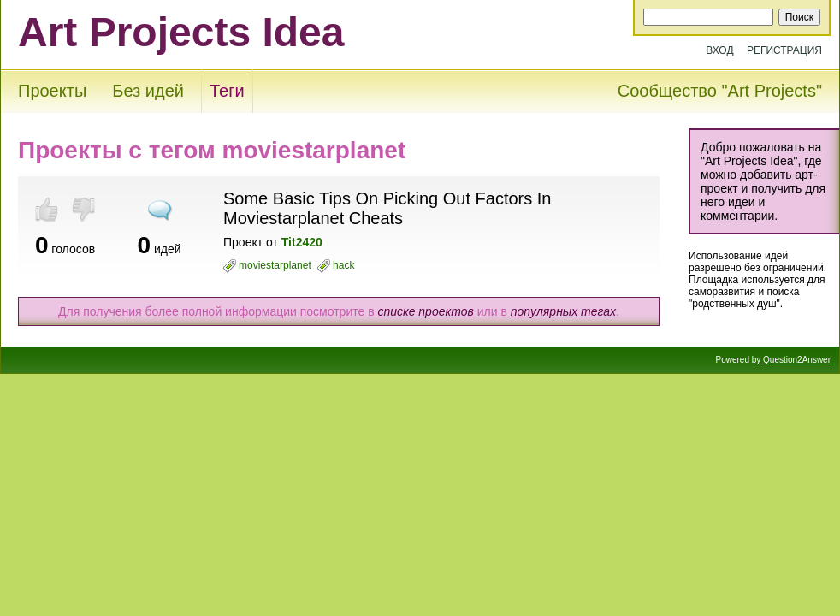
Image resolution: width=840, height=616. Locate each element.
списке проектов (425, 311)
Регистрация (784, 50)
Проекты (52, 91)
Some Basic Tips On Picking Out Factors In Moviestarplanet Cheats (387, 208)
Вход (719, 50)
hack (343, 265)
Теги (227, 91)
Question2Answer (797, 360)
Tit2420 (302, 242)
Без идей (148, 91)
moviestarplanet (275, 265)
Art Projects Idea (181, 32)
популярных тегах (563, 311)
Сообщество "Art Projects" (720, 91)
